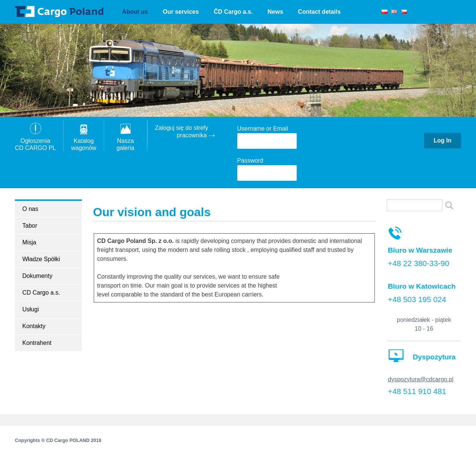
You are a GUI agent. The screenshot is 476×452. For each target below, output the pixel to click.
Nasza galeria (126, 140)
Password (250, 161)
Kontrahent (37, 343)
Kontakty (34, 326)
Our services (181, 12)
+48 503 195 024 (417, 299)
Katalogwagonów (84, 140)
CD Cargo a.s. (41, 293)
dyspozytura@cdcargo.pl (421, 379)
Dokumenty (37, 276)
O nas (30, 209)
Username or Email (263, 129)
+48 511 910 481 (417, 391)
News (276, 12)
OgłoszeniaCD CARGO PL (35, 140)
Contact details (319, 12)
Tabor (30, 226)
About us (135, 12)
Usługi (30, 309)
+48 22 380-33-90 (419, 263)
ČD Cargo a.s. (233, 12)
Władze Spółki (41, 259)
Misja (29, 242)
